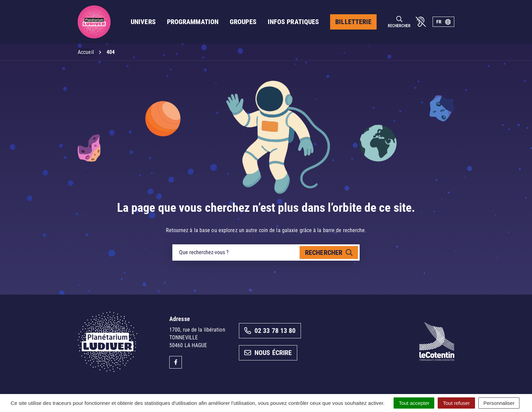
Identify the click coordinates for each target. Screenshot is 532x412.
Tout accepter (414, 403)
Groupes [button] (243, 22)
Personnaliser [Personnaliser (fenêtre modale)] (499, 403)
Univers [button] (143, 22)
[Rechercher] (399, 22)
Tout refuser (456, 403)
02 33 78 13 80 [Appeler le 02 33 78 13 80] (270, 331)
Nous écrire (268, 353)
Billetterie (353, 22)
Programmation (193, 22)
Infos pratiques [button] (293, 22)
